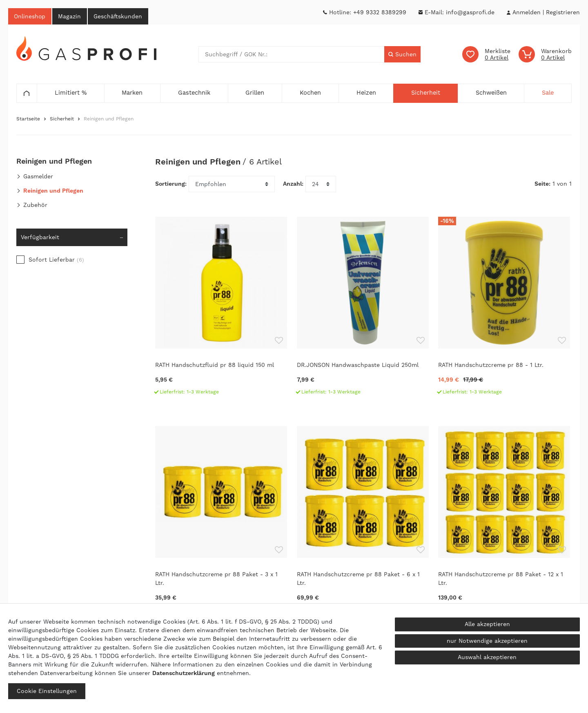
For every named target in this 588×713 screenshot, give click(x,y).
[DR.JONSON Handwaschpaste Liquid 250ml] (364, 310)
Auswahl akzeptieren (487, 657)
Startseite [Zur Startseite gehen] (28, 119)
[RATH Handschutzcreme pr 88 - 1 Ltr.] (505, 310)
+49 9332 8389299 (380, 12)
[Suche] (402, 55)
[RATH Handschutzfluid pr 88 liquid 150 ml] (222, 310)
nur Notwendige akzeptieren (487, 641)
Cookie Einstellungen (47, 691)
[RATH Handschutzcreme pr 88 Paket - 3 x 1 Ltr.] (222, 525)
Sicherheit (62, 119)
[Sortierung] (232, 184)
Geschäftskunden (120, 16)
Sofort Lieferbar (56, 260)
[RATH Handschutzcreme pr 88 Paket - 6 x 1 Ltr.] (364, 525)
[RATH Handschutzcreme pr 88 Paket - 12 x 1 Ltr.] (505, 525)
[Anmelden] (526, 12)
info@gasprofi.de (470, 12)
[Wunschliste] (486, 55)
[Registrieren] (563, 12)
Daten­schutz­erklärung (184, 673)
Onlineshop (30, 16)
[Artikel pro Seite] (321, 184)
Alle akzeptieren (487, 624)
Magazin (71, 16)
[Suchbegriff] (292, 55)
